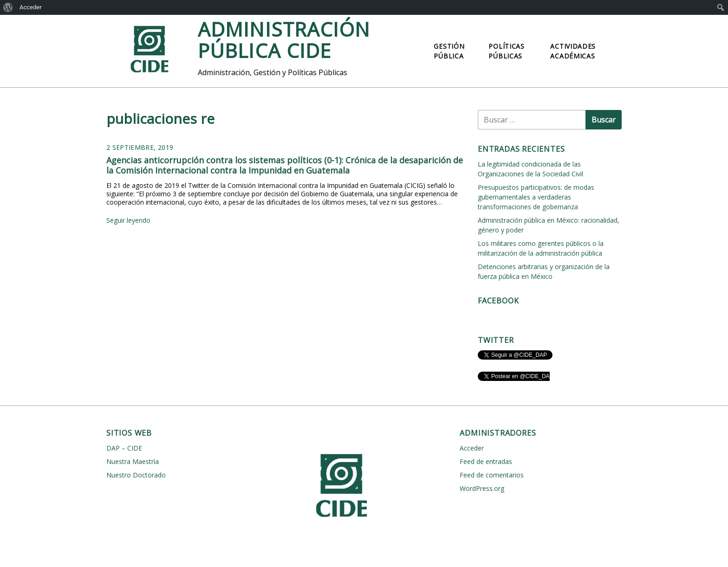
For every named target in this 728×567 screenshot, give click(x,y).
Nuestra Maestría (133, 461)
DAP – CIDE (124, 448)
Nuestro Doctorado (136, 475)
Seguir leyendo (128, 220)
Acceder (31, 7)
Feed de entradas (486, 461)
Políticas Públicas (506, 51)
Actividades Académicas (573, 51)
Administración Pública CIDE (284, 40)
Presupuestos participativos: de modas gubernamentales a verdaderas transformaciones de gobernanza (536, 197)
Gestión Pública (449, 51)
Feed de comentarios (492, 475)
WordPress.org (482, 488)
